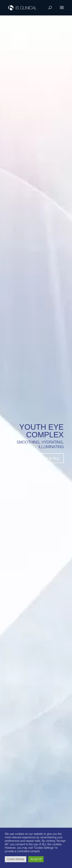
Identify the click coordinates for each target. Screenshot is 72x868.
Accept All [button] (36, 859)
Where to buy (48, 458)
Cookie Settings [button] (16, 859)
